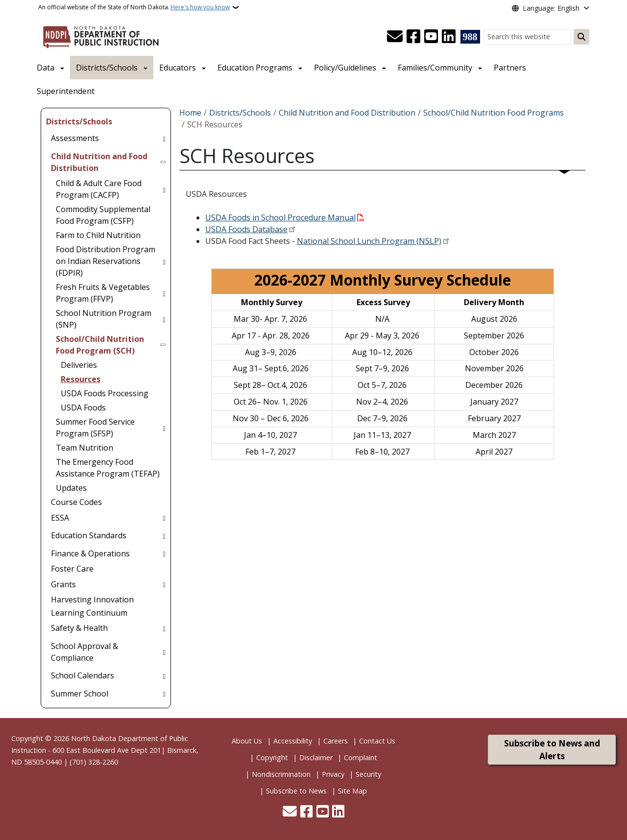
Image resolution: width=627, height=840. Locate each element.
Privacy (333, 774)
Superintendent (66, 91)
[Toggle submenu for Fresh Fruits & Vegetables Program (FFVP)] (164, 293)
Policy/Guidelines (345, 68)
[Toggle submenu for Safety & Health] (164, 628)
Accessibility (293, 741)
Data (46, 68)
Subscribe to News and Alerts (552, 750)
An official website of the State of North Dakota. (134, 7)
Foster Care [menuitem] (72, 569)
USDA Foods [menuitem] (83, 408)
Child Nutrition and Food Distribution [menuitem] (99, 162)
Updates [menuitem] (71, 488)
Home (190, 113)
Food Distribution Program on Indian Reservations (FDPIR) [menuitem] (106, 261)
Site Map (352, 791)
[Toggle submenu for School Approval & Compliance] (164, 652)
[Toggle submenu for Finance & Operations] (164, 553)
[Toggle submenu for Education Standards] (164, 535)
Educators (178, 68)
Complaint (361, 757)
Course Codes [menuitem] (76, 502)
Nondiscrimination (281, 774)
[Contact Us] (395, 37)
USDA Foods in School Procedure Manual (280, 217)
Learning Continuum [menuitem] (89, 613)
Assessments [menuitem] (75, 138)
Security (368, 774)
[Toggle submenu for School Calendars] (164, 675)
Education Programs (255, 68)
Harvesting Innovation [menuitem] (92, 600)
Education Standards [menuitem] (89, 535)
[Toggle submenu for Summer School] (164, 694)
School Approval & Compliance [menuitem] (84, 652)
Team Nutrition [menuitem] (84, 448)
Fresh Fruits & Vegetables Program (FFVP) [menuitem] (103, 293)
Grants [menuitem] (63, 584)
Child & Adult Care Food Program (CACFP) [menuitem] (99, 189)
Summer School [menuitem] (80, 694)
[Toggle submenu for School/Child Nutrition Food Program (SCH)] (164, 345)
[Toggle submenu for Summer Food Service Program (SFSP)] (164, 428)
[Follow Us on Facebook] (413, 37)
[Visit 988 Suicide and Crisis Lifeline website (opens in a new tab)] (470, 37)
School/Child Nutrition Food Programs (494, 113)
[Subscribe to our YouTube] (431, 37)
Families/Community (435, 68)
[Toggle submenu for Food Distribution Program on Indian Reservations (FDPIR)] (164, 261)
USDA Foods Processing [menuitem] (105, 393)
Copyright (272, 757)
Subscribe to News (296, 791)
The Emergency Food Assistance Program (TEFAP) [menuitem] (108, 468)
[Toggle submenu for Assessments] (164, 138)
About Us (247, 741)
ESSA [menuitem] (60, 518)
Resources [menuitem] (81, 379)
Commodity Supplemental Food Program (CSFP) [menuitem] (103, 215)
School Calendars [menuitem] (83, 675)
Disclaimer (316, 757)
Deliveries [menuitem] (79, 365)
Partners (510, 68)
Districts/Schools (107, 68)
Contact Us (377, 741)
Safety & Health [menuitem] (79, 628)
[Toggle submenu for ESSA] (164, 518)
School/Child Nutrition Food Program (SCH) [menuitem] (100, 345)
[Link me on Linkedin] (449, 37)
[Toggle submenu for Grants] (164, 584)
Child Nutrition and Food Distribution (347, 113)
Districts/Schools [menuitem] (79, 121)
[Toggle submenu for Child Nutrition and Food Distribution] (164, 162)
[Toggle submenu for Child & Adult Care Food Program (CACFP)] (164, 189)
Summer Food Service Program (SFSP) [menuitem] (95, 428)
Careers (336, 741)
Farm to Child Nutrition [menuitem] (98, 235)
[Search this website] (527, 37)
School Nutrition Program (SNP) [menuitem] (104, 319)
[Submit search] (581, 37)
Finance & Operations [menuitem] (90, 553)
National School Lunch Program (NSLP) (369, 241)
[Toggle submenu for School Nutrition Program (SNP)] (164, 319)
